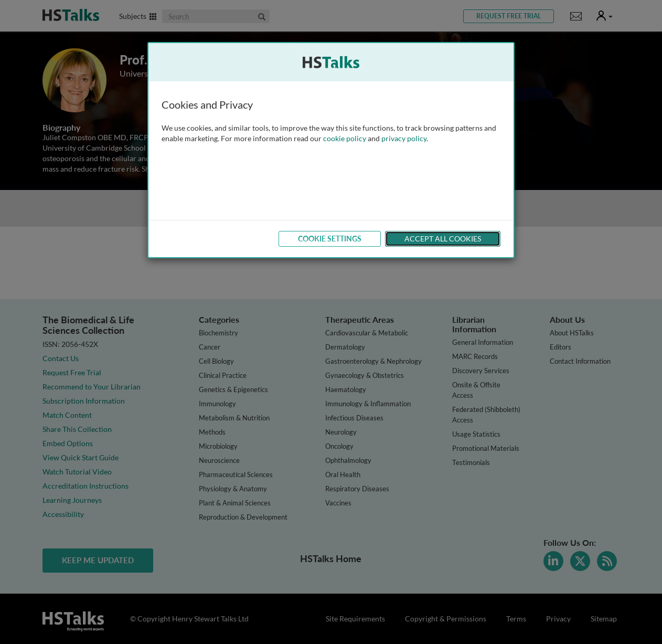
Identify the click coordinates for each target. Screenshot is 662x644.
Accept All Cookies (443, 239)
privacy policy (404, 138)
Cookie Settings (330, 239)
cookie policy (345, 138)
